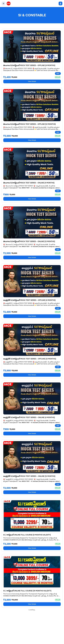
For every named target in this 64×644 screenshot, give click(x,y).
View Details (32, 81)
